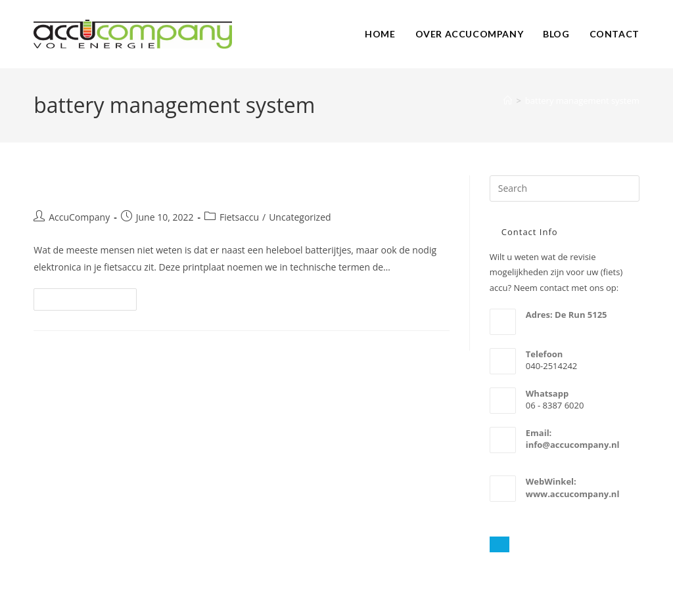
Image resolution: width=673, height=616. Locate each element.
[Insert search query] (565, 188)
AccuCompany (79, 217)
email (537, 456)
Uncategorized (300, 217)
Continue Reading (91, 302)
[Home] (508, 100)
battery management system (582, 100)
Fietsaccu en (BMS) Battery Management (195, 186)
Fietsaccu (239, 217)
